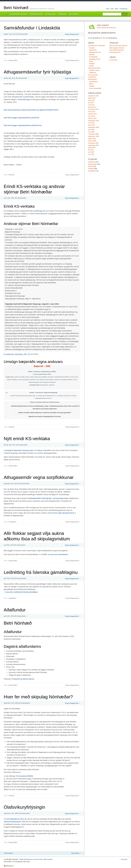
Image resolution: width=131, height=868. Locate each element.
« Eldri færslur (8, 853)
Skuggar (92, 63)
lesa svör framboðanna (59, 554)
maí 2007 (91, 154)
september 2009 (94, 127)
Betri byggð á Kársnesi (117, 48)
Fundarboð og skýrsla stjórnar (23, 679)
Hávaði (91, 66)
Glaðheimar (92, 162)
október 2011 (92, 114)
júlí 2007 (91, 150)
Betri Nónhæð (16, 8)
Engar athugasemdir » (72, 34)
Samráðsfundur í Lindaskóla (32, 28)
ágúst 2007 (92, 147)
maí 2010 (91, 123)
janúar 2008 (92, 141)
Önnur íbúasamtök (95, 88)
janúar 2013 (92, 107)
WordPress (29, 859)
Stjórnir (91, 84)
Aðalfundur (15, 610)
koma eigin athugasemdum (64, 513)
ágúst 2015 (92, 98)
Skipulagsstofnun (115, 52)
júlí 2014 (91, 103)
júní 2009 (91, 130)
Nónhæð (11, 175)
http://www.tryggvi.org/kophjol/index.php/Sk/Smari (23, 125)
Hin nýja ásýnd (50, 14)
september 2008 (94, 136)
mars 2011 (92, 116)
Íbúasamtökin (74, 14)
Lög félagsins (93, 81)
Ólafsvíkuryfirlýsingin (24, 807)
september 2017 (94, 96)
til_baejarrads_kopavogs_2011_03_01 (18, 354)
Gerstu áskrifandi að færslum (112, 26)
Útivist (91, 61)
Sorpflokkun (62, 14)
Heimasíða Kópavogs (117, 50)
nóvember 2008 (93, 134)
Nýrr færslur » (76, 853)
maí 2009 (91, 132)
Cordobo (50, 859)
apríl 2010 (92, 125)
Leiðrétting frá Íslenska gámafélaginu (41, 572)
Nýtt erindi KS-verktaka (27, 439)
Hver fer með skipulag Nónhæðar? (38, 697)
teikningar (39, 211)
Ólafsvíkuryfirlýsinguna (12, 822)
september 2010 (94, 121)
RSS (117, 9)
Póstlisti (92, 86)
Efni (112, 9)
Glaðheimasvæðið (36, 14)
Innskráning (123, 9)
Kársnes (91, 166)
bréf (31, 211)
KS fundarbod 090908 (25, 776)
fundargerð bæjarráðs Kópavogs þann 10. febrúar (24, 450)
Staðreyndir (93, 50)
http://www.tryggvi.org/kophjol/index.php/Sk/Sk (21, 118)
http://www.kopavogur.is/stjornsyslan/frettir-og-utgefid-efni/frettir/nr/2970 (31, 110)
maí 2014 (91, 105)
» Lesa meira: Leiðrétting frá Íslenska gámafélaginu (21, 592)
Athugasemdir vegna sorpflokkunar (39, 477)
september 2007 (94, 145)
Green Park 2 (39, 859)
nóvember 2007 (93, 143)
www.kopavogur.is (25, 99)
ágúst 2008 (92, 139)
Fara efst (124, 859)
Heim (108, 9)
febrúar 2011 (92, 118)
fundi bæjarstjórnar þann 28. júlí (17, 819)
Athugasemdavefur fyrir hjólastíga (37, 72)
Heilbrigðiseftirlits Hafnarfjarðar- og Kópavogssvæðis (48, 498)
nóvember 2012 (93, 109)
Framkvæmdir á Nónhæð (18, 14)
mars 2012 (92, 112)
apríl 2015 (92, 100)
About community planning (118, 46)
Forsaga (92, 48)
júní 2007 (91, 152)
